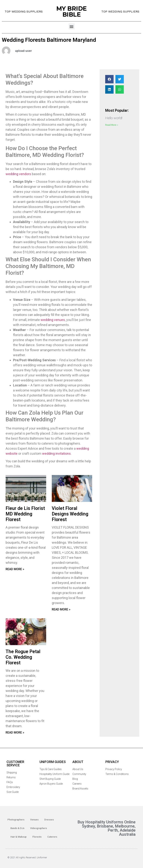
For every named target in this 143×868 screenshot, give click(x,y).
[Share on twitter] (120, 79)
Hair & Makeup (19, 837)
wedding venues (53, 320)
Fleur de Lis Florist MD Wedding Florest (25, 514)
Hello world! (114, 118)
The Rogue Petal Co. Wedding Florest (23, 657)
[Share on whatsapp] (120, 89)
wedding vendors (18, 174)
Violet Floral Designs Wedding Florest (70, 514)
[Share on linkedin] (109, 89)
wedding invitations (56, 453)
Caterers (52, 837)
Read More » (15, 569)
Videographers (39, 828)
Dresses (49, 820)
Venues (34, 820)
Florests (37, 837)
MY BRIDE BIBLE (71, 11)
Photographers (16, 820)
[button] (72, 26)
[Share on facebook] (109, 79)
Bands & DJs (17, 828)
